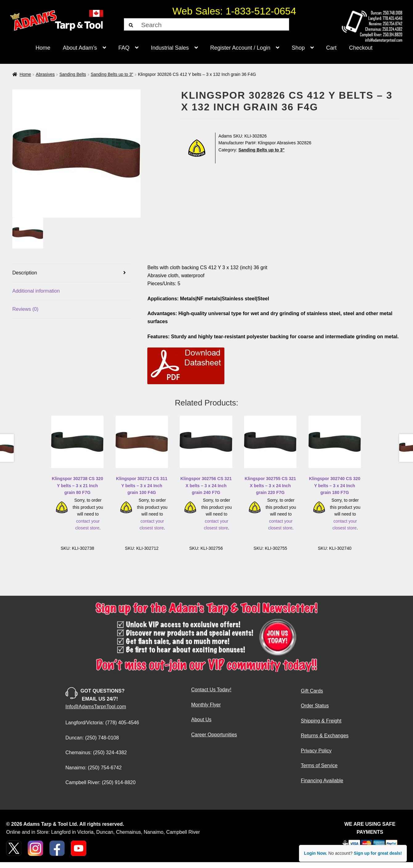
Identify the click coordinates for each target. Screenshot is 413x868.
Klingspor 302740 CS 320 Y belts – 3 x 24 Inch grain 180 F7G (335, 485)
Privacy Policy (316, 751)
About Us (201, 720)
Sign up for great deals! (378, 853)
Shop (298, 48)
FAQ (124, 48)
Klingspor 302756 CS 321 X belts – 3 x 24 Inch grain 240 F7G (206, 485)
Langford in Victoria (72, 832)
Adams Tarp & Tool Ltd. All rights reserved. (74, 824)
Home (43, 48)
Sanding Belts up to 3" (112, 74)
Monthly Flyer (206, 705)
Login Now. (315, 853)
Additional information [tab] (36, 291)
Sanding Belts (73, 74)
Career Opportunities (214, 735)
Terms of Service (319, 765)
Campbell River (183, 832)
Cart (331, 48)
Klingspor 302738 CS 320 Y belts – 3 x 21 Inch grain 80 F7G (78, 485)
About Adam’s (80, 48)
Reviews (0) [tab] (25, 309)
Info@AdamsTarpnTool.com (96, 707)
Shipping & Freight (321, 721)
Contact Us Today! (211, 690)
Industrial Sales (170, 48)
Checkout (361, 48)
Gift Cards (312, 691)
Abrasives (45, 74)
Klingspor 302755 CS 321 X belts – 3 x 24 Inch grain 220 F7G (270, 485)
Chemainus (128, 832)
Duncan (105, 832)
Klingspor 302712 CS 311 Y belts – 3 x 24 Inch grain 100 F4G (142, 485)
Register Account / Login (240, 48)
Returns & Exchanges (325, 736)
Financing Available (322, 781)
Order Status (315, 706)
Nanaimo (153, 832)
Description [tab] (25, 273)
